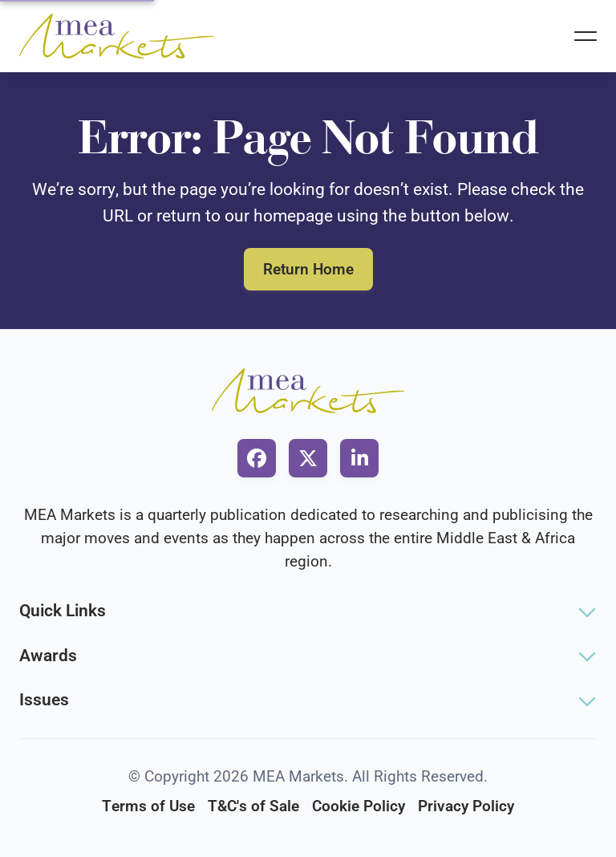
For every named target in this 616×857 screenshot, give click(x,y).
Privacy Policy (466, 806)
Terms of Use (148, 806)
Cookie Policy (359, 806)
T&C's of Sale (253, 806)
